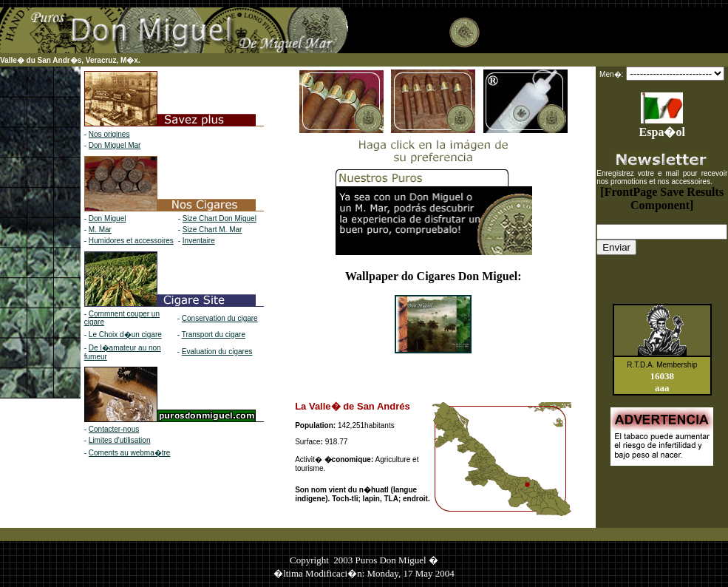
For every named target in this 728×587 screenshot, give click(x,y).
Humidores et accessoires (131, 241)
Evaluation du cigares (217, 352)
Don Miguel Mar (115, 145)
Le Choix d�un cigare (125, 335)
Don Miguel (108, 218)
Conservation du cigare (220, 318)
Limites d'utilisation (120, 440)
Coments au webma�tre (130, 453)
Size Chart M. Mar (212, 230)
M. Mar (100, 230)
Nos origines (109, 134)
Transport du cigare (214, 335)
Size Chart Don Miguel (220, 218)
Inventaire (199, 241)
